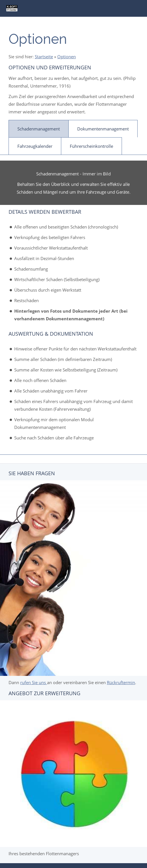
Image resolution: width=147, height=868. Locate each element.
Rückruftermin (121, 682)
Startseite (44, 57)
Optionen (67, 57)
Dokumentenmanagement (103, 129)
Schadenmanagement (39, 129)
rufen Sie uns (34, 682)
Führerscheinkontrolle (91, 146)
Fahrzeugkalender (35, 146)
